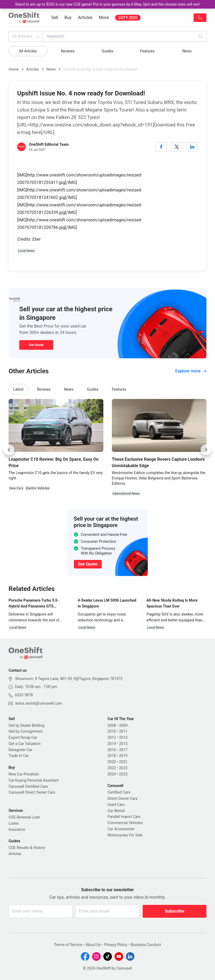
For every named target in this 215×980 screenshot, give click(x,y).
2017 (123, 750)
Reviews (68, 51)
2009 (123, 725)
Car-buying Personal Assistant (34, 780)
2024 (112, 774)
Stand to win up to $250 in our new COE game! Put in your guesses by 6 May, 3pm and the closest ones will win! (107, 4)
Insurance (17, 829)
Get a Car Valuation (25, 744)
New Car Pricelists (24, 774)
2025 (123, 774)
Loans (14, 823)
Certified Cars (119, 792)
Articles (85, 18)
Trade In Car (19, 756)
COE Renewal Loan (24, 817)
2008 (112, 725)
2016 (112, 750)
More (104, 18)
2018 (112, 756)
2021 (123, 762)
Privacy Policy (116, 945)
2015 (123, 744)
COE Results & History (27, 848)
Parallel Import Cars (124, 817)
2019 (123, 756)
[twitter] (177, 147)
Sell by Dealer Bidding (27, 725)
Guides (107, 51)
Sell (55, 18)
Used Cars (116, 805)
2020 (112, 762)
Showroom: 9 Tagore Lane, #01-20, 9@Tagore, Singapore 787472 (69, 679)
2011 (123, 731)
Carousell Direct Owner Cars (32, 792)
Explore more (191, 371)
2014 (112, 744)
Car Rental (116, 811)
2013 (123, 737)
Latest (18, 389)
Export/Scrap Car (23, 737)
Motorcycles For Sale (125, 835)
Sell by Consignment (26, 731)
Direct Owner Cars (123, 798)
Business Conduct (146, 945)
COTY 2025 (128, 18)
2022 (112, 768)
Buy (68, 18)
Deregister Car (20, 750)
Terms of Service (68, 945)
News (187, 51)
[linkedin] (192, 147)
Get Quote (36, 345)
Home (14, 69)
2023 (123, 768)
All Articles (26, 36)
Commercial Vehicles (125, 823)
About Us (93, 945)
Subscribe (175, 911)
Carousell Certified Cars (28, 786)
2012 (112, 737)
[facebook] (161, 147)
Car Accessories (121, 829)
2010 (112, 731)
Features (147, 51)
